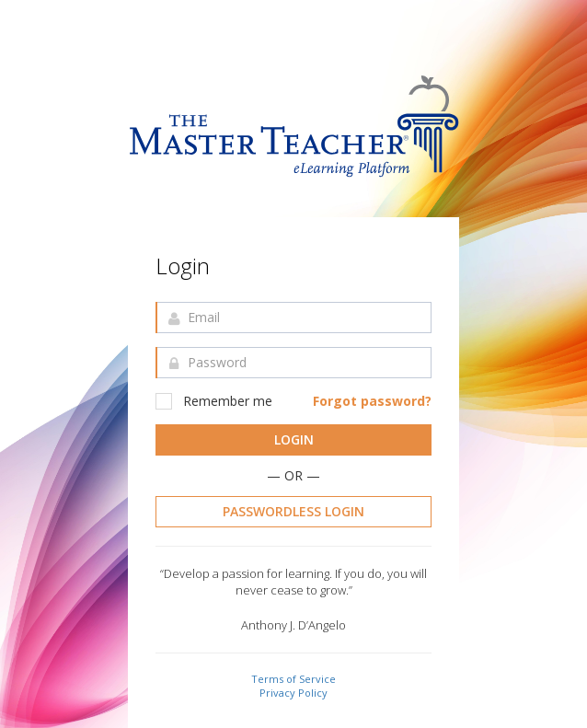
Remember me (214, 401)
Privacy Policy (293, 693)
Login (294, 439)
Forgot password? (372, 401)
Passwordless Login (293, 511)
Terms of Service (293, 679)
